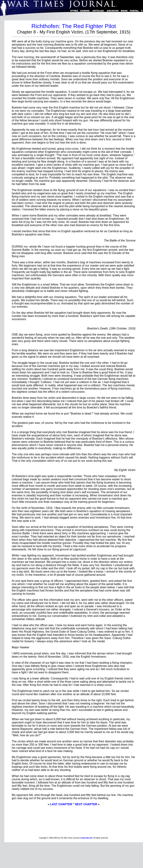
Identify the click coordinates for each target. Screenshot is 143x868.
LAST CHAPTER (61, 804)
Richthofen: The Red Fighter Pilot (74, 26)
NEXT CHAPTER (86, 804)
